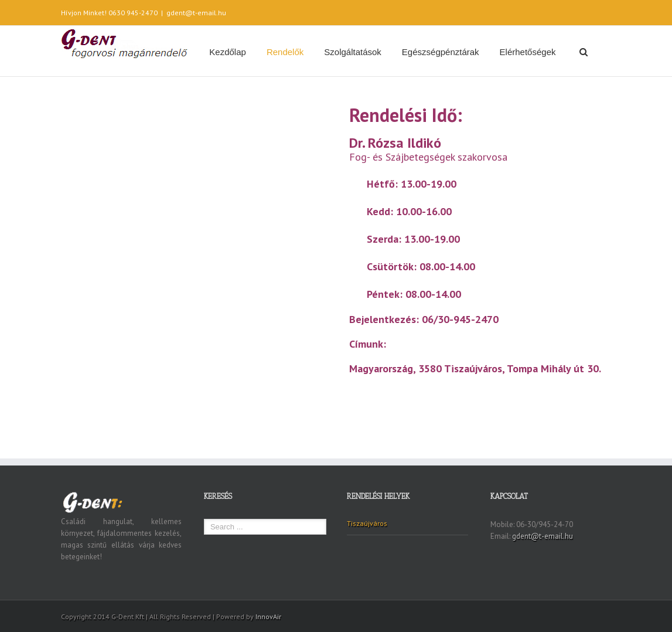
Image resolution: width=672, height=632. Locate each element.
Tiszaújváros (367, 523)
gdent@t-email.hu (196, 13)
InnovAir (268, 616)
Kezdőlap (228, 52)
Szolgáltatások (353, 52)
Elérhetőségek (528, 52)
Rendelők (285, 52)
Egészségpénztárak (441, 52)
